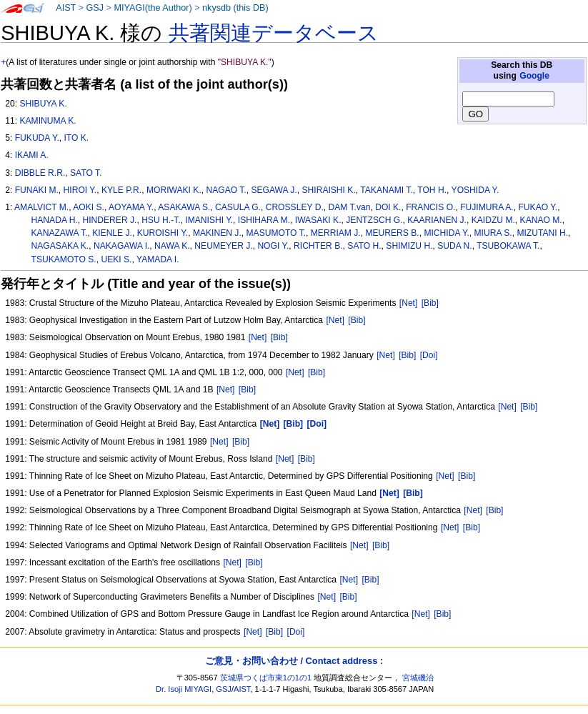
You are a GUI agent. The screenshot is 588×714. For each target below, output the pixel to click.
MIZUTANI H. (542, 233)
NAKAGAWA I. (121, 246)
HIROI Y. (80, 190)
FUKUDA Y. (37, 138)
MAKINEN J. (217, 233)
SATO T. (86, 173)
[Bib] (430, 303)
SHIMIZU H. (409, 246)
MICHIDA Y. (446, 233)
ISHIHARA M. (264, 220)
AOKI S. (89, 207)
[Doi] (429, 355)
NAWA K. (172, 246)
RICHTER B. (318, 246)
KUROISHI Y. (163, 233)
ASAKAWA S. (184, 207)
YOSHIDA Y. (475, 190)
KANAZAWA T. (60, 233)
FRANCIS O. (430, 207)
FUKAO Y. (538, 207)
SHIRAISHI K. (328, 190)
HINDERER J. (109, 220)
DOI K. (388, 207)
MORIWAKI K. (174, 190)
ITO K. (77, 138)
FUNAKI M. (37, 190)
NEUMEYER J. (223, 246)
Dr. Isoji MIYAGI (184, 689)
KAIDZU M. (493, 220)
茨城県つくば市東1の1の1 (266, 678)
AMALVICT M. (41, 207)
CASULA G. (238, 207)
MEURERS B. (392, 233)
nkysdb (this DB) (235, 8)
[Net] (409, 303)
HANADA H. (55, 220)
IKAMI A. (32, 155)
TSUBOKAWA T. (508, 246)
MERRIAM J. (336, 233)
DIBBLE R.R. (40, 173)
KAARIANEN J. (437, 220)
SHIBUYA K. (43, 104)
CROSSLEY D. (295, 207)
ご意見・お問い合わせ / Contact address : (294, 661)
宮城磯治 (418, 678)
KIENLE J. (112, 233)
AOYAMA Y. (131, 207)
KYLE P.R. (121, 190)
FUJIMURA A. (487, 207)
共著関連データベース (274, 33)
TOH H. (432, 190)
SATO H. (364, 246)
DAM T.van (350, 207)
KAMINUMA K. (48, 121)
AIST (66, 8)
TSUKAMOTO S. (64, 259)
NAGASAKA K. (60, 246)
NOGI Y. (273, 246)
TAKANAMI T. (386, 190)
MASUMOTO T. (276, 233)
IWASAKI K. (318, 220)
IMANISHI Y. (209, 220)
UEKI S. (116, 259)
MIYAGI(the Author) (153, 8)
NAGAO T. (226, 190)
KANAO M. (541, 220)
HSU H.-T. (161, 220)
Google (534, 76)
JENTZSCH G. (374, 220)
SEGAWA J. (274, 190)
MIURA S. (493, 233)
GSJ (95, 8)
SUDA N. (454, 246)
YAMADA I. (158, 259)
